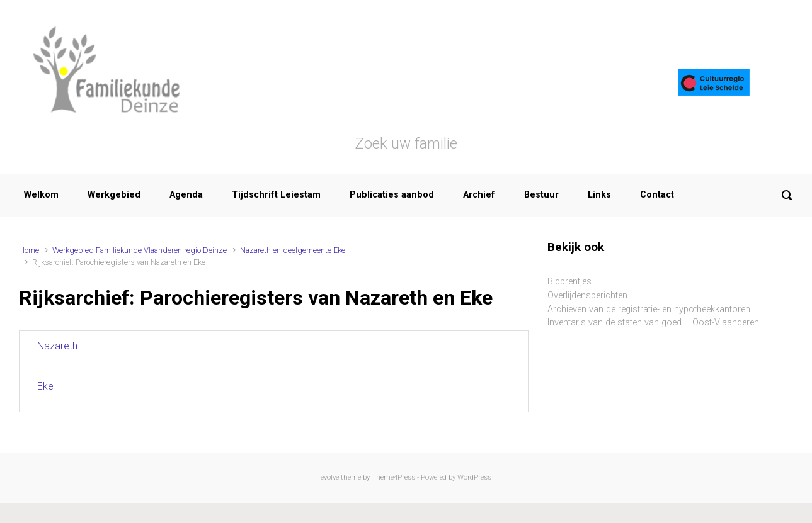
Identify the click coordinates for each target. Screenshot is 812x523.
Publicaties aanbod (392, 195)
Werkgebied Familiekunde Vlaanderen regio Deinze (140, 250)
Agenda (186, 195)
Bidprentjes (569, 282)
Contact (657, 195)
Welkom (41, 195)
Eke (45, 386)
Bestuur (541, 195)
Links (599, 195)
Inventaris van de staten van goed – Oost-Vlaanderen (653, 323)
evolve (330, 477)
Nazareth (57, 346)
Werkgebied (114, 195)
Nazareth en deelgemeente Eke (293, 250)
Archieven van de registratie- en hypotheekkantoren (649, 309)
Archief (479, 195)
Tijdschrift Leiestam (276, 195)
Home (29, 250)
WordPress (474, 477)
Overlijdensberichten (587, 295)
